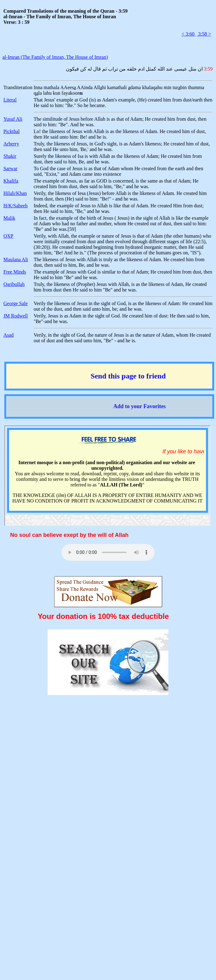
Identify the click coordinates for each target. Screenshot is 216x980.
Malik (9, 218)
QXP (8, 236)
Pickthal (11, 131)
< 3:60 (189, 34)
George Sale (15, 303)
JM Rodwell (16, 316)
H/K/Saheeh (15, 206)
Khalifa (11, 181)
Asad (9, 335)
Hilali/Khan (15, 193)
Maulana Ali (16, 259)
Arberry (11, 144)
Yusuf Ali (13, 119)
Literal (10, 100)
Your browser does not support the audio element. (108, 552)
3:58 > (204, 34)
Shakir (10, 156)
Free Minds (15, 272)
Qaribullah (14, 284)
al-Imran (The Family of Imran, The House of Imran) (55, 57)
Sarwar (10, 168)
